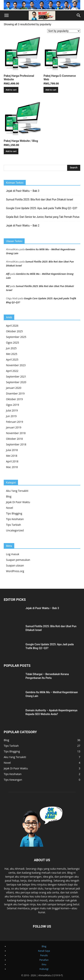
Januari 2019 (14, 427)
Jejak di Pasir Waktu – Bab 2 (23, 226)
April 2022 (12, 371)
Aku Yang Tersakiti (17, 491)
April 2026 (12, 326)
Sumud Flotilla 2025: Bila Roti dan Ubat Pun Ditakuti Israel (40, 200)
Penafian (44, 960)
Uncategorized (15, 530)
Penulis (44, 955)
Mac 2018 (12, 467)
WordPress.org (15, 571)
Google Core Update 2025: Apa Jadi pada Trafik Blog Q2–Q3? (42, 208)
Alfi (8, 274)
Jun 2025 (11, 348)
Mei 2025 (12, 354)
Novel (9, 508)
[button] (6, 15)
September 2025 (16, 337)
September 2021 (16, 376)
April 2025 (12, 360)
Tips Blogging (14, 513)
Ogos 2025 (12, 343)
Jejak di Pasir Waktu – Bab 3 (23, 191)
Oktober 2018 (14, 439)
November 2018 (16, 433)
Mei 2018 (12, 456)
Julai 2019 (12, 410)
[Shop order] (64, 31)
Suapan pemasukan (18, 560)
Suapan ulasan (15, 565)
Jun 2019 (11, 416)
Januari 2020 (14, 388)
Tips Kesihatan (15, 519)
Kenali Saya (44, 951)
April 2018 (12, 461)
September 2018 (16, 444)
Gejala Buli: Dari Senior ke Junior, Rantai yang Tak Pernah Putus (43, 217)
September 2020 (16, 382)
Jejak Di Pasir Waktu (18, 502)
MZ (8, 286)
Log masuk (13, 554)
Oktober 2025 (14, 331)
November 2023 (16, 365)
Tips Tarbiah (13, 525)
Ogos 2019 (12, 405)
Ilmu (44, 964)
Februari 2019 (15, 422)
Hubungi (44, 969)
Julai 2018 (12, 450)
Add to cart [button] (11, 90)
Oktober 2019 (14, 399)
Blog (9, 496)
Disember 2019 (15, 393)
